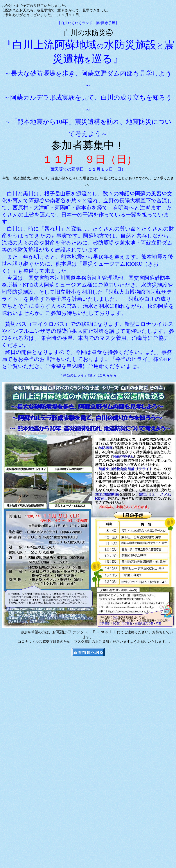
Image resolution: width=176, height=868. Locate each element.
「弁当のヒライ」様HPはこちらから (88, 375)
